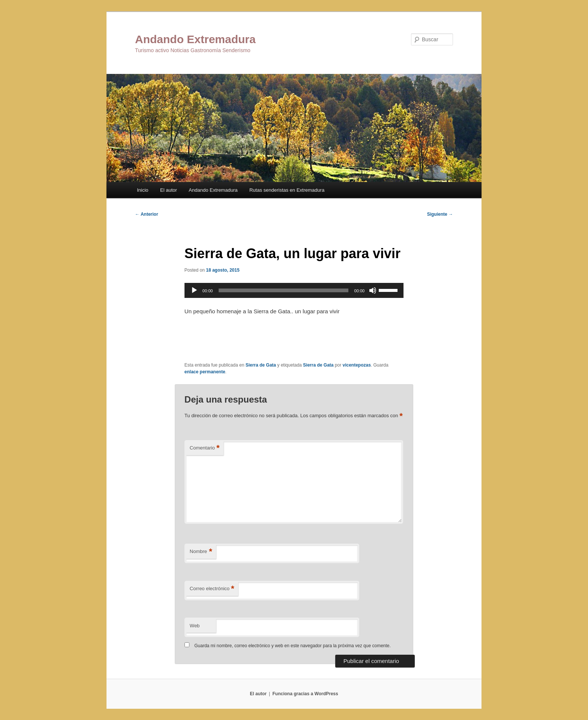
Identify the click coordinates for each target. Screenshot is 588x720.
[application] (294, 290)
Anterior (147, 214)
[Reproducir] (194, 290)
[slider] (283, 290)
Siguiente (440, 214)
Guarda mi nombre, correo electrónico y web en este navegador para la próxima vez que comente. (292, 646)
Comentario (205, 448)
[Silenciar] (373, 290)
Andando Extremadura (195, 39)
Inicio (142, 190)
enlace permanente (205, 372)
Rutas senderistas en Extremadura (287, 190)
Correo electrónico (212, 589)
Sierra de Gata (261, 365)
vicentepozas (356, 365)
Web (195, 626)
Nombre (201, 552)
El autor (169, 190)
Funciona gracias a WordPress (305, 694)
